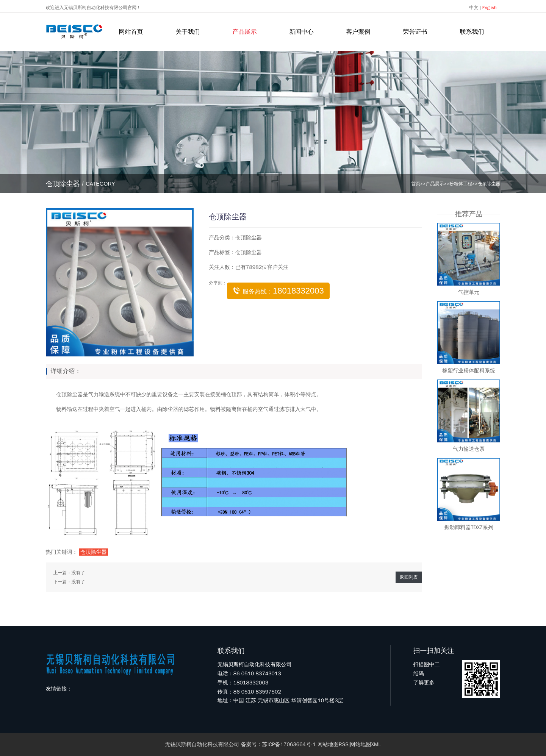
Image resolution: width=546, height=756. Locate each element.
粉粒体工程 (461, 184)
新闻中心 (302, 32)
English (490, 8)
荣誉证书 (415, 32)
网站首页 (131, 32)
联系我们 (472, 32)
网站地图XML (365, 744)
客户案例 (358, 32)
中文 (474, 8)
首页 (416, 184)
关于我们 (188, 32)
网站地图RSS (333, 744)
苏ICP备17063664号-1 (289, 744)
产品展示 (245, 32)
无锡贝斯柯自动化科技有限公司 (202, 744)
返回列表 (409, 577)
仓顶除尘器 (489, 184)
